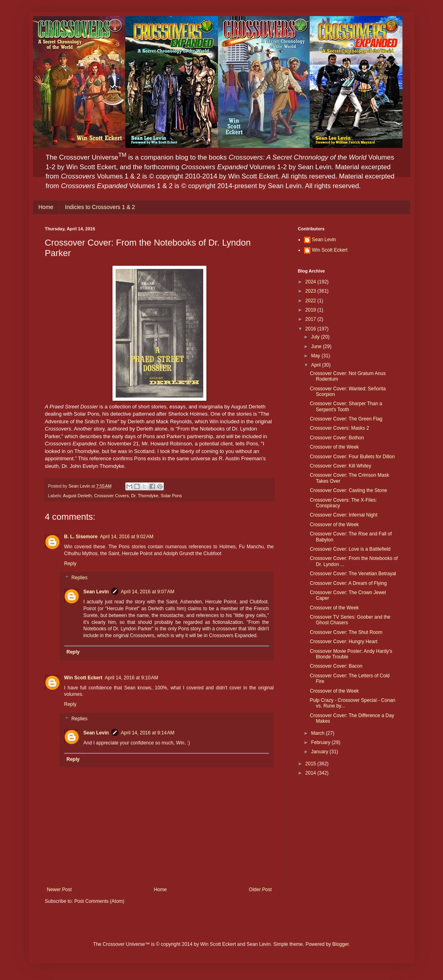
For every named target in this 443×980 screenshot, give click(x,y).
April (316, 365)
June (317, 346)
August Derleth (77, 496)
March (318, 733)
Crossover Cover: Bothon (337, 438)
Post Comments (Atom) (99, 901)
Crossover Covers (111, 496)
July (316, 337)
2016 (311, 329)
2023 (311, 291)
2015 (311, 764)
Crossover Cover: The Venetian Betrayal (353, 574)
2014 (311, 773)
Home (46, 207)
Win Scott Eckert (83, 678)
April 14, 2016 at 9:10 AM (132, 678)
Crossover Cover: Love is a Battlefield (350, 549)
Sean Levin (96, 592)
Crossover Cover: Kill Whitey (340, 466)
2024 (311, 282)
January (320, 752)
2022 (311, 301)
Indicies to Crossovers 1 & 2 (100, 207)
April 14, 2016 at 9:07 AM (148, 592)
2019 (311, 310)
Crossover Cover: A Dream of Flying (348, 583)
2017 (311, 319)
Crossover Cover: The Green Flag (346, 419)
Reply (70, 564)
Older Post (260, 890)
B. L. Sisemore (81, 537)
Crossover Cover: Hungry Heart (343, 642)
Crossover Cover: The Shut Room (346, 632)
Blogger (340, 944)
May (316, 356)
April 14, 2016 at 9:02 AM (127, 537)
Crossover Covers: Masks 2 (339, 428)
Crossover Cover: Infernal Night (343, 515)
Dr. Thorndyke (145, 496)
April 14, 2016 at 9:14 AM (148, 733)
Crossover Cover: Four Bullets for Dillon (352, 457)
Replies (80, 578)
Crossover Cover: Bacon (336, 666)
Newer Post (59, 890)
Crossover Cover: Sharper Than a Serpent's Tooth (346, 406)
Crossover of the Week (334, 447)
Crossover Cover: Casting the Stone (348, 490)
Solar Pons (171, 496)
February (321, 742)
